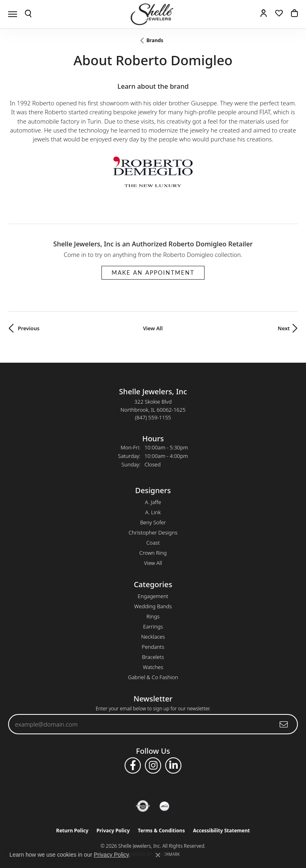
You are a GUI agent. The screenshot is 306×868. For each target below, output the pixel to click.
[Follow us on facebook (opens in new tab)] (133, 765)
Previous (29, 328)
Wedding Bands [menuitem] (153, 606)
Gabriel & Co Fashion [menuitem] (153, 677)
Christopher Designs (153, 532)
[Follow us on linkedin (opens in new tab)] (173, 765)
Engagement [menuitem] (153, 596)
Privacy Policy (113, 831)
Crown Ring (153, 553)
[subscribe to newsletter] (284, 724)
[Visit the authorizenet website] (143, 806)
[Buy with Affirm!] (164, 806)
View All (153, 328)
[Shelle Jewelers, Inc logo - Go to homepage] (153, 14)
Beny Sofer (153, 522)
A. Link (153, 512)
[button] (28, 14)
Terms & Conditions (162, 831)
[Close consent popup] (158, 855)
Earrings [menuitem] (153, 626)
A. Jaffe (153, 502)
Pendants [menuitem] (153, 647)
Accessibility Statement (221, 831)
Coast (153, 543)
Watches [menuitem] (153, 667)
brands (155, 40)
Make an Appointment (153, 273)
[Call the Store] (153, 417)
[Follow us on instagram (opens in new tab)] (153, 765)
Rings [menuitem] (153, 616)
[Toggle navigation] (13, 14)
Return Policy (72, 831)
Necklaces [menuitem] (153, 637)
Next (284, 328)
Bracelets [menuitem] (153, 657)
